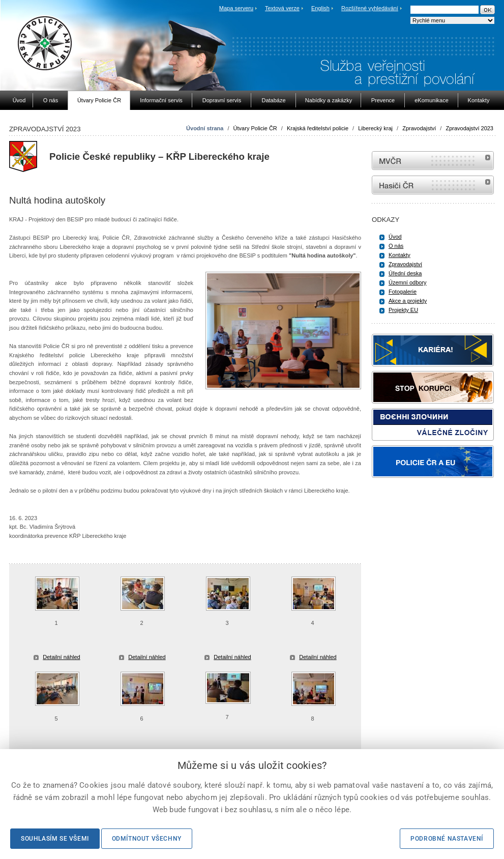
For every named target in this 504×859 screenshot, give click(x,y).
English (320, 8)
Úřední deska (405, 273)
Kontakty (399, 255)
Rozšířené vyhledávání (370, 8)
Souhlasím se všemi (55, 839)
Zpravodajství (419, 128)
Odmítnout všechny (147, 839)
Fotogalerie (403, 292)
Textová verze (282, 8)
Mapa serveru (236, 8)
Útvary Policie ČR (255, 128)
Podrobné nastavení (447, 839)
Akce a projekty (408, 301)
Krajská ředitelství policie (318, 128)
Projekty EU (403, 310)
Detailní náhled (61, 657)
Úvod (395, 237)
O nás (396, 246)
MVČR (433, 161)
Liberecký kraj (375, 128)
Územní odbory (408, 282)
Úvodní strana (205, 128)
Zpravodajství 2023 (469, 128)
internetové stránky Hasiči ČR (433, 185)
